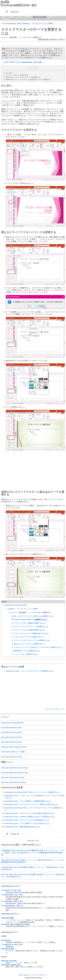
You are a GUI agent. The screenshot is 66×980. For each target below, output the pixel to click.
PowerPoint (39, 17)
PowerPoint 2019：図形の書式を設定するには (22, 827)
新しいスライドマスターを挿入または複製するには (34, 616)
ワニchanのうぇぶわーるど (11, 890)
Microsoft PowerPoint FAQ (11, 757)
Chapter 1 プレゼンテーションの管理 (23, 609)
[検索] (33, 12)
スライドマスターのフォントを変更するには (31, 626)
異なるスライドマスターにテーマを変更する (23, 77)
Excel (19, 17)
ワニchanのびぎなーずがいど (12, 906)
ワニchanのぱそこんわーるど (12, 895)
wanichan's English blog (11, 965)
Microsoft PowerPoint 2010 (12, 742)
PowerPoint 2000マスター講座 (13, 752)
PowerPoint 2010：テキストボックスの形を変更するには (27, 820)
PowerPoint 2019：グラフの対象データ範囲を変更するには (28, 801)
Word (11, 17)
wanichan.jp (6, 940)
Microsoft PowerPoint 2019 (12, 728)
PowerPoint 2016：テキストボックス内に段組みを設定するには (29, 813)
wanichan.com (33, 841)
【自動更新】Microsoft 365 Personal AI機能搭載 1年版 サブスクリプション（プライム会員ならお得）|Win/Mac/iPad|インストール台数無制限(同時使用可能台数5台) (33, 853)
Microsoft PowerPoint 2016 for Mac (15, 773)
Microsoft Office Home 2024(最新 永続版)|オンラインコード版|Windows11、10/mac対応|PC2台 (33, 868)
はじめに (9, 73)
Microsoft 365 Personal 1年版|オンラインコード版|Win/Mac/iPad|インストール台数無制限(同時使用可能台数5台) (32, 861)
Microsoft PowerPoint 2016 (12, 732)
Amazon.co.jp (8, 845)
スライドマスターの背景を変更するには (29, 630)
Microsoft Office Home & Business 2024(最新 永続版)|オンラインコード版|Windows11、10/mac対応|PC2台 (33, 876)
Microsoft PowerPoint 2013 (12, 737)
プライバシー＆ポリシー (38, 975)
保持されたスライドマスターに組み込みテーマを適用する (28, 79)
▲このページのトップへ (55, 709)
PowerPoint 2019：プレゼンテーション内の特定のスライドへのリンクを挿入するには (35, 797)
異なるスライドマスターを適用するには (29, 644)
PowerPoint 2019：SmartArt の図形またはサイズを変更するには (30, 817)
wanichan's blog (8, 949)
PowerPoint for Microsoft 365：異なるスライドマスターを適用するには (32, 792)
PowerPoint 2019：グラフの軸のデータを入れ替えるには (27, 823)
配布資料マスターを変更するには (27, 651)
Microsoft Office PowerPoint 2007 (14, 747)
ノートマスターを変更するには (26, 654)
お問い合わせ (23, 975)
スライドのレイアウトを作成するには (28, 637)
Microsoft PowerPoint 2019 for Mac (15, 768)
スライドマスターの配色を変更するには (29, 623)
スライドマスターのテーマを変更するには (30, 620)
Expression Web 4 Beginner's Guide (15, 924)
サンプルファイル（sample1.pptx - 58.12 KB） (24, 62)
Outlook (28, 17)
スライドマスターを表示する (17, 75)
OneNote (5, 19)
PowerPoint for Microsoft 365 (16, 605)
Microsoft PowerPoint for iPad (13, 777)
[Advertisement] (33, 471)
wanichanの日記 (7, 918)
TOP (4, 17)
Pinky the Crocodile (9, 961)
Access (51, 17)
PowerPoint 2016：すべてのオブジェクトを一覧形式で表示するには (31, 804)
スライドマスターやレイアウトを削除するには (32, 640)
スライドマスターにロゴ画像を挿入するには (31, 633)
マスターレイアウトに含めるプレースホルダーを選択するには (38, 647)
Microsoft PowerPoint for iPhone (14, 782)
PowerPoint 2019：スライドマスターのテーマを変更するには (30, 671)
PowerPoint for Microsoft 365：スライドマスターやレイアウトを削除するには (34, 809)
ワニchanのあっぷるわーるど (12, 901)
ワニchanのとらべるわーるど (12, 944)
